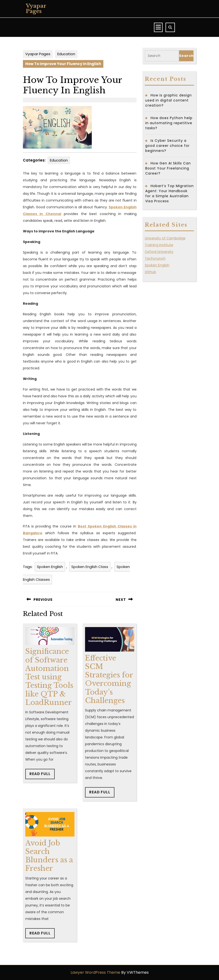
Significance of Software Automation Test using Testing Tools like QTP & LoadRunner (49, 677)
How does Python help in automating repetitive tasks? (169, 123)
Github (150, 272)
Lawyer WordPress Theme (95, 972)
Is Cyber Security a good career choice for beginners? (167, 146)
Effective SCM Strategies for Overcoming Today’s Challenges (109, 679)
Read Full (42, 775)
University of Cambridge (165, 238)
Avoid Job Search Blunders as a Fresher (49, 856)
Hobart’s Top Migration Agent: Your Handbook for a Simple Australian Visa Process (169, 193)
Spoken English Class (90, 567)
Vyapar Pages (36, 9)
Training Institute (159, 245)
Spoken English (50, 567)
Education (66, 54)
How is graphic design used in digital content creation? (169, 100)
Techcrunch (155, 258)
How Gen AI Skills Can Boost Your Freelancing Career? (168, 168)
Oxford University (159, 252)
